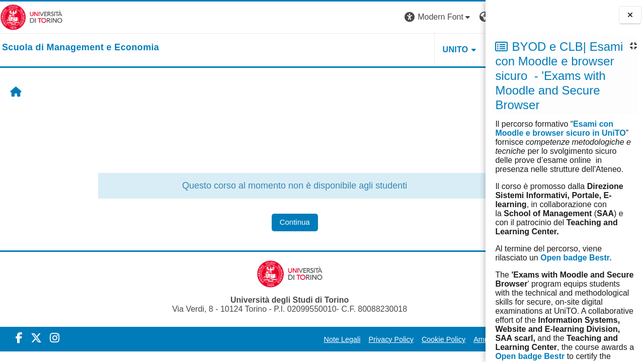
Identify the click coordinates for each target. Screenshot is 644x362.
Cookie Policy (350, 339)
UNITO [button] (361, 50)
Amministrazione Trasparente (427, 339)
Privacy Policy (297, 339)
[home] (80, 48)
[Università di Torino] (31, 17)
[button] (345, 17)
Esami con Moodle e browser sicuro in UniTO (560, 128)
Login (468, 17)
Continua (248, 222)
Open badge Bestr (530, 356)
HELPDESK (422, 50)
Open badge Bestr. (576, 258)
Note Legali (248, 339)
